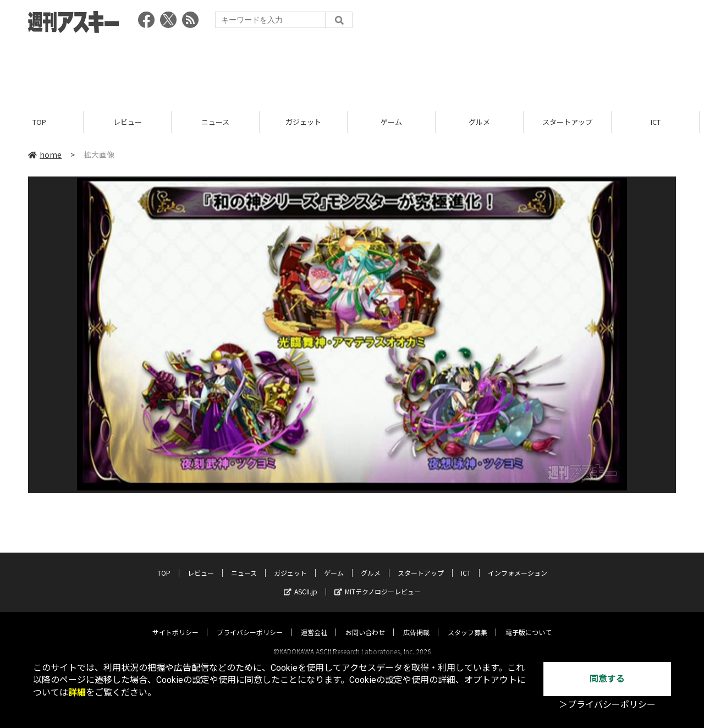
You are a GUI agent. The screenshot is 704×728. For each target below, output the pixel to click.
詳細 (77, 693)
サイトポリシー (175, 622)
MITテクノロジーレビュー (378, 581)
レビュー (132, 122)
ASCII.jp (301, 581)
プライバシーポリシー (250, 622)
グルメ (484, 122)
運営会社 (314, 622)
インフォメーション (518, 563)
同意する (607, 679)
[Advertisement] (352, 69)
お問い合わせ (365, 622)
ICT (660, 122)
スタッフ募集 (468, 622)
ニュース (220, 122)
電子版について (529, 622)
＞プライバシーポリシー (607, 705)
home (45, 155)
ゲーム (396, 122)
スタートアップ (572, 122)
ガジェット (308, 122)
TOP (44, 122)
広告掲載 (416, 622)
